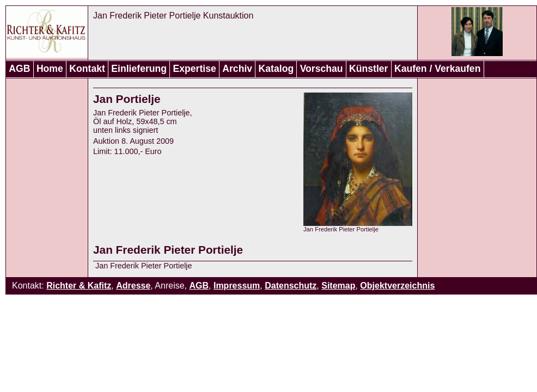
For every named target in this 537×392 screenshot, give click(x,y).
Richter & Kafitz (79, 286)
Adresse (133, 286)
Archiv (237, 69)
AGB (19, 69)
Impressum (237, 286)
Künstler (368, 69)
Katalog (276, 69)
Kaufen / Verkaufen (437, 69)
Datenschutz (291, 286)
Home (50, 69)
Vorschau (322, 69)
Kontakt (87, 69)
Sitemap (338, 286)
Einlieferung (139, 69)
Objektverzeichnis (397, 286)
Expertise (195, 69)
